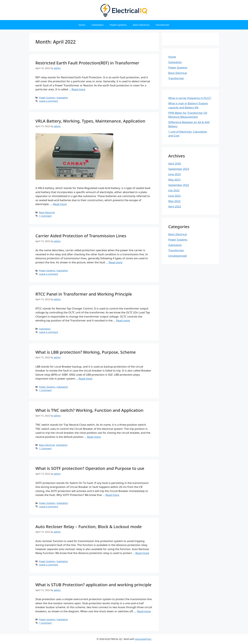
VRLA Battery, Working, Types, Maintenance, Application (90, 121)
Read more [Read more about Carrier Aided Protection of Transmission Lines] (116, 262)
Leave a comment (49, 101)
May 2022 (174, 201)
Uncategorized (178, 256)
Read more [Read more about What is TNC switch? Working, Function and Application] (94, 437)
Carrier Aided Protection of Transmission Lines (81, 236)
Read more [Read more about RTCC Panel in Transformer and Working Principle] (123, 320)
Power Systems (118, 25)
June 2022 (175, 196)
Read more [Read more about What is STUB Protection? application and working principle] (144, 611)
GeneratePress (143, 639)
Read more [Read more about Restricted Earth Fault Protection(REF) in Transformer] (78, 89)
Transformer (163, 25)
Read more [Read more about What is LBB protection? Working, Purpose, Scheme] (85, 379)
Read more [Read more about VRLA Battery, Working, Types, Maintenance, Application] (60, 204)
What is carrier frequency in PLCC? (190, 98)
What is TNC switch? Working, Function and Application (89, 410)
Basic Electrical (141, 25)
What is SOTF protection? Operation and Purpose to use (90, 468)
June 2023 (175, 174)
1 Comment (45, 216)
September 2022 (179, 185)
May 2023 (174, 180)
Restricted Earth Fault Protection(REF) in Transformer (87, 63)
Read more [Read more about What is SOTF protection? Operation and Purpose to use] (112, 495)
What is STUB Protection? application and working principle (93, 585)
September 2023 (179, 169)
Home (82, 25)
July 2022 (174, 190)
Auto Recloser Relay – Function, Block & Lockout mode (88, 527)
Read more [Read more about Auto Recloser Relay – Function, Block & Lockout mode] (142, 553)
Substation (98, 25)
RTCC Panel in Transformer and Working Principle (84, 294)
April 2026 (175, 163)
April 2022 (175, 206)
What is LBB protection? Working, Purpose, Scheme (86, 352)
